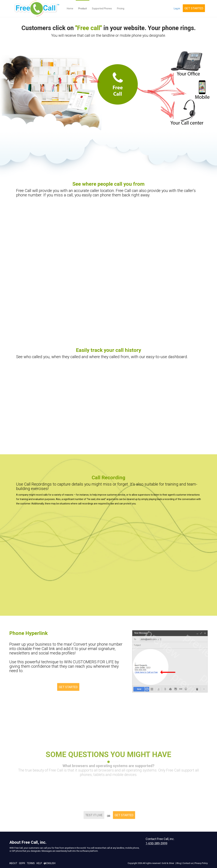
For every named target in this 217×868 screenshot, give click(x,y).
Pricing (121, 8)
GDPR (22, 863)
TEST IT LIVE (94, 813)
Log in (177, 8)
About (13, 863)
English (50, 863)
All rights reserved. (152, 863)
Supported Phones (102, 8)
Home (70, 8)
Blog (179, 863)
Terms (31, 863)
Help (39, 863)
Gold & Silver (168, 863)
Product (83, 8)
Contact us (188, 863)
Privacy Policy (201, 863)
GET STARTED (194, 8)
